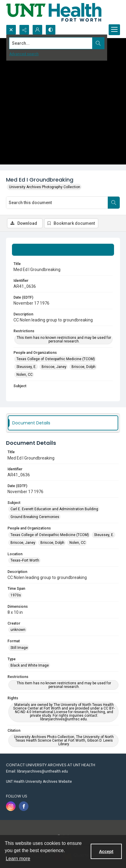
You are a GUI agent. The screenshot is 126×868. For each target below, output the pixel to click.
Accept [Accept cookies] (106, 851)
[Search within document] (114, 203)
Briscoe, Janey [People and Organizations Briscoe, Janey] (54, 367)
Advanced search (24, 54)
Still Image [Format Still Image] (19, 648)
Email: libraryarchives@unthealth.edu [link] (37, 771)
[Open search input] (11, 30)
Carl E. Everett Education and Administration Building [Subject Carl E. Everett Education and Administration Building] (54, 509)
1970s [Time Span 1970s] (16, 595)
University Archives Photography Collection (45, 187)
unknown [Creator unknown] (18, 630)
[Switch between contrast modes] (51, 30)
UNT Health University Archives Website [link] (39, 782)
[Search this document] (57, 203)
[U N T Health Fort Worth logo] (54, 12)
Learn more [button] (18, 859)
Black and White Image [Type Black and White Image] (30, 665)
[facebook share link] (24, 806)
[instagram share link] (11, 806)
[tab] (63, 250)
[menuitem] (63, 771)
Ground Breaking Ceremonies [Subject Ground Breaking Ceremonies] (35, 517)
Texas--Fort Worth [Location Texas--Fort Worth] (25, 560)
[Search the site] (51, 43)
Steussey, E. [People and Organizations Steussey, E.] (26, 367)
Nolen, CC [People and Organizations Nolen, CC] (25, 375)
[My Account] (37, 30)
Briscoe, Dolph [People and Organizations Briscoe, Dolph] (84, 367)
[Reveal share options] (24, 30)
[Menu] (114, 30)
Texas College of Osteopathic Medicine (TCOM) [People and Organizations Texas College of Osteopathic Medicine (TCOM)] (56, 359)
